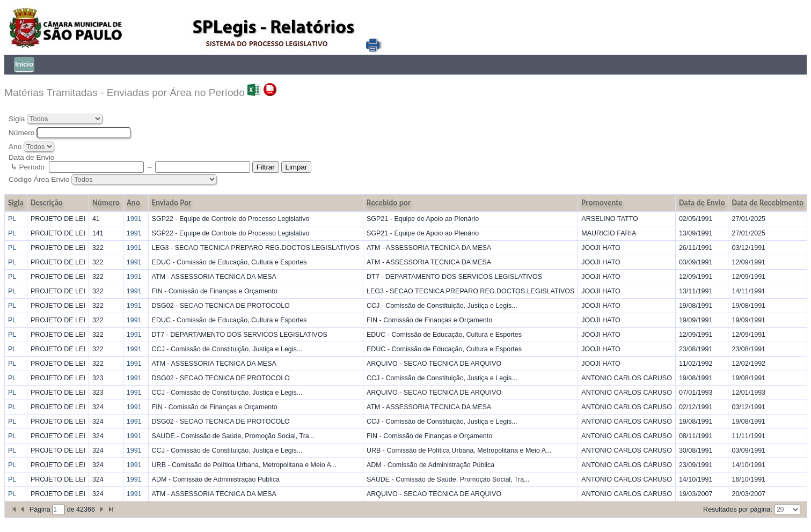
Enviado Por (172, 203)
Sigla (17, 119)
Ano (15, 147)
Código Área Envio (40, 179)
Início (24, 64)
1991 (134, 219)
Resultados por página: (738, 509)
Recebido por (389, 203)
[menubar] (21, 65)
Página (41, 509)
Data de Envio (702, 203)
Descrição (47, 203)
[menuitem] (23, 65)
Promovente (602, 203)
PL (12, 219)
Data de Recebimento (768, 203)
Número (21, 133)
